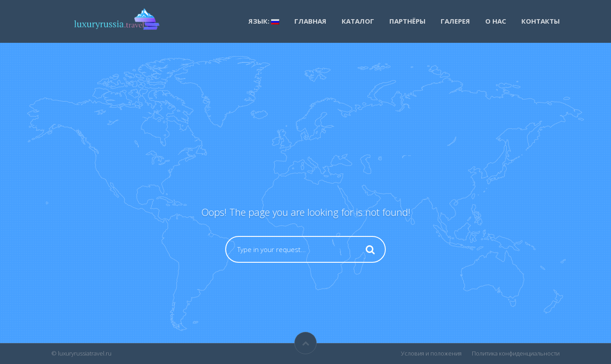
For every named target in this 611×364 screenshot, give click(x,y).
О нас (496, 21)
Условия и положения (431, 353)
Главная (310, 21)
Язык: (264, 21)
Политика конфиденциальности (516, 353)
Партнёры (407, 21)
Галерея (455, 21)
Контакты (541, 21)
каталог (358, 21)
